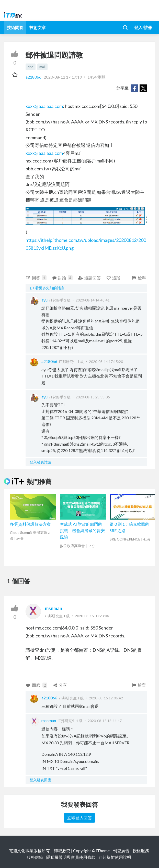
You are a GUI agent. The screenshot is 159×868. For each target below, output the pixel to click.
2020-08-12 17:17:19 (63, 77)
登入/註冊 (143, 27)
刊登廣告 (121, 851)
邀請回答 (89, 278)
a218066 (34, 77)
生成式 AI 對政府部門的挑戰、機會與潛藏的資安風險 (82, 531)
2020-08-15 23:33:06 (93, 397)
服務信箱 (35, 857)
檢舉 (139, 278)
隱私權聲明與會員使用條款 (71, 857)
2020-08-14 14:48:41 (93, 300)
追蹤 (113, 278)
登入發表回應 (40, 780)
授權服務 (141, 851)
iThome (103, 851)
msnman (54, 608)
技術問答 (15, 27)
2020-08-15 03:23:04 (92, 616)
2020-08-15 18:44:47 (105, 721)
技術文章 (38, 27)
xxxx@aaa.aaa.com (44, 106)
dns (31, 67)
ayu (44, 300)
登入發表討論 (40, 462)
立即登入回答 (79, 818)
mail (42, 67)
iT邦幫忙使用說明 (115, 857)
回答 (36, 278)
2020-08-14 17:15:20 (106, 362)
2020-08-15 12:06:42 (106, 698)
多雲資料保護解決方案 (30, 524)
